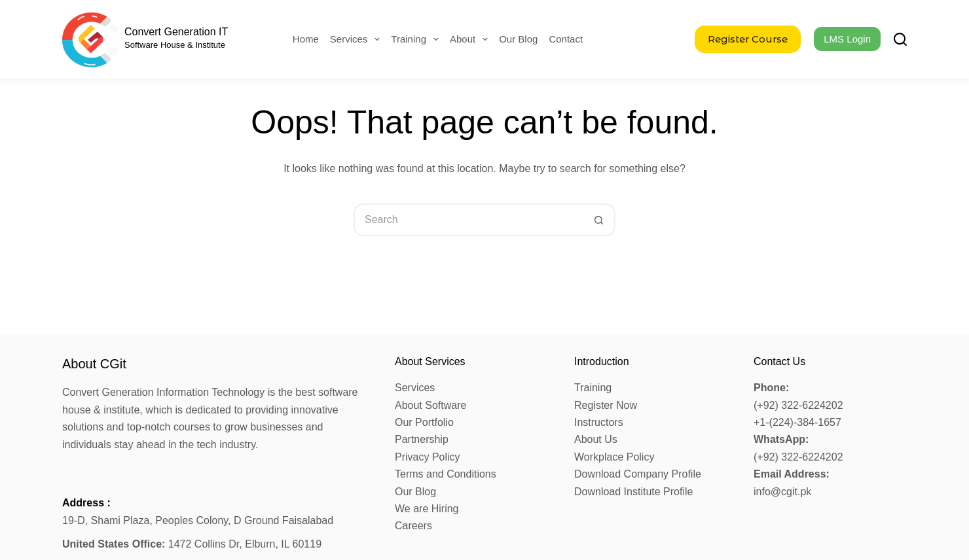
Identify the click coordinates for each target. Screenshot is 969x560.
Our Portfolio (424, 422)
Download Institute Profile (633, 492)
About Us (596, 439)
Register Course (748, 39)
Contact (566, 39)
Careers (413, 526)
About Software (430, 405)
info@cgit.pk (782, 492)
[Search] (900, 39)
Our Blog (518, 39)
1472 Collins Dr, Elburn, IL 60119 (192, 544)
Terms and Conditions (446, 474)
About (471, 39)
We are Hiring (427, 509)
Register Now (606, 405)
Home (306, 39)
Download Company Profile (638, 474)
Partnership (422, 439)
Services (358, 39)
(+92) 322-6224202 (798, 405)
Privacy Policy (428, 457)
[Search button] (599, 220)
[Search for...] (468, 220)
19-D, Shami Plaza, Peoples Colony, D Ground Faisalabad (198, 520)
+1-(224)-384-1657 (797, 422)
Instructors (599, 422)
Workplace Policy (614, 457)
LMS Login (847, 39)
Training (417, 39)
